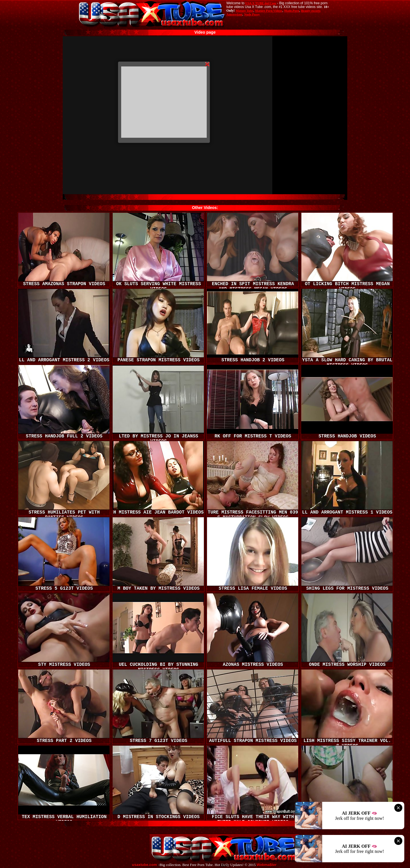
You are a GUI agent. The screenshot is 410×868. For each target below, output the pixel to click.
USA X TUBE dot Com (261, 3)
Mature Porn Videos (269, 11)
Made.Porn (292, 11)
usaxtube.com (144, 865)
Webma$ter (267, 865)
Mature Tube (244, 11)
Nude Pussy (252, 14)
